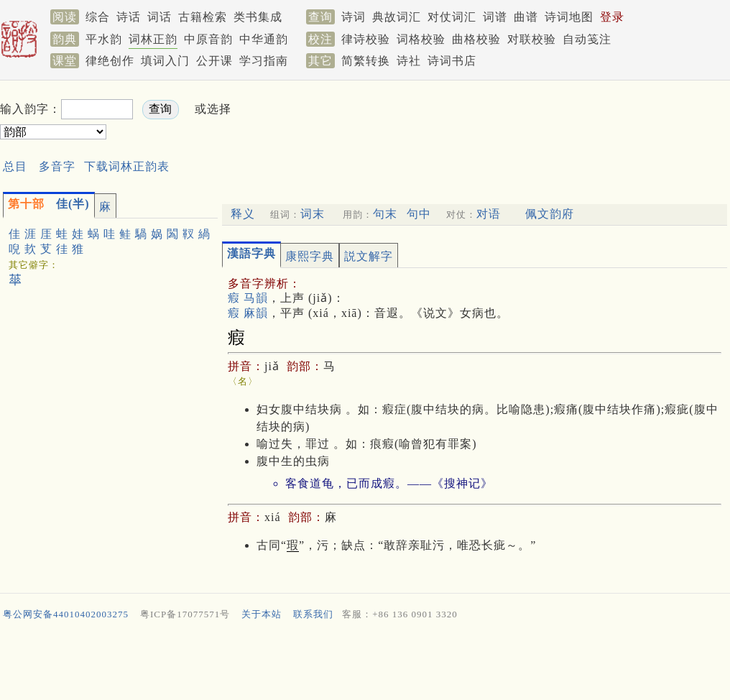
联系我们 (313, 614)
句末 (385, 214)
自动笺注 (587, 39)
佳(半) (49, 204)
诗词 (354, 17)
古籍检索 (203, 17)
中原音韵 (208, 39)
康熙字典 (310, 256)
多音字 (57, 166)
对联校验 (532, 39)
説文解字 (369, 256)
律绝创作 (110, 61)
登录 (612, 17)
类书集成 (258, 17)
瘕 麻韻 (248, 313)
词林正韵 (153, 39)
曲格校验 (476, 39)
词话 (160, 17)
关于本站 (262, 614)
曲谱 (526, 17)
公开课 (214, 61)
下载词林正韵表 (127, 166)
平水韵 (104, 39)
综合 (98, 17)
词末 (313, 214)
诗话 (129, 17)
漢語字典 (251, 253)
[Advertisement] (365, 664)
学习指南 (264, 61)
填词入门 (165, 61)
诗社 (409, 61)
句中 (419, 214)
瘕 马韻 (248, 298)
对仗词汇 (452, 17)
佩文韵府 (550, 214)
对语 (489, 214)
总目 (15, 166)
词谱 (495, 17)
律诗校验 (366, 39)
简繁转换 (366, 61)
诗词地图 (569, 17)
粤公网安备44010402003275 (66, 614)
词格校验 (421, 39)
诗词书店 (452, 61)
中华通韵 (264, 39)
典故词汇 (397, 17)
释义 (243, 214)
